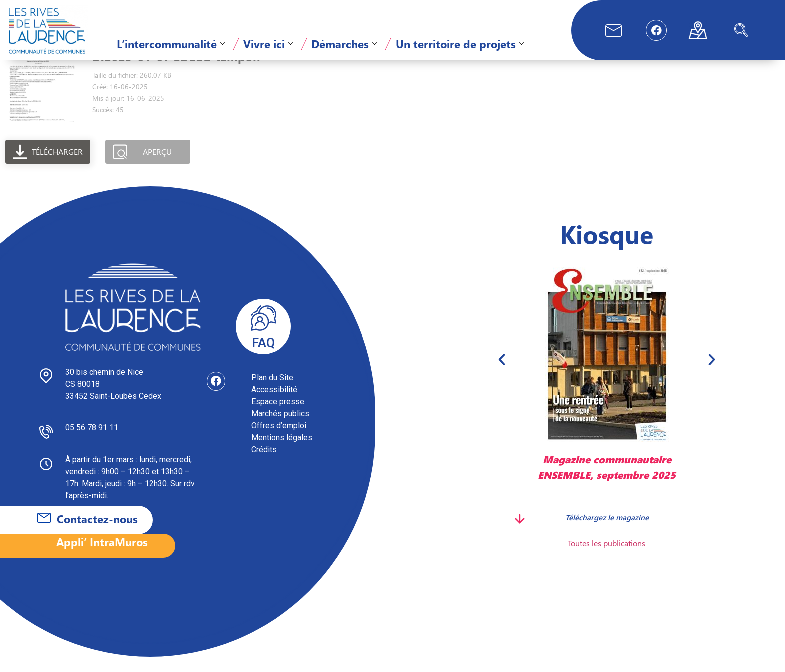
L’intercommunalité (171, 44)
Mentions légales (282, 452)
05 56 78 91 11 (92, 442)
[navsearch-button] (741, 30)
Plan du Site (272, 392)
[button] (502, 374)
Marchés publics (280, 428)
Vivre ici (268, 44)
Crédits (264, 464)
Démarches (344, 44)
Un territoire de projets (460, 44)
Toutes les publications (607, 558)
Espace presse (278, 416)
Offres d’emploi (279, 440)
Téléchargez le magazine (607, 532)
